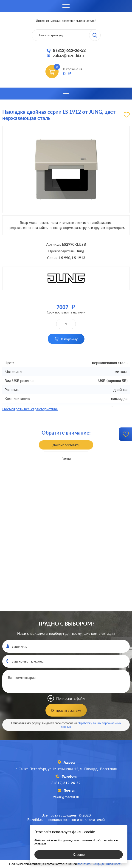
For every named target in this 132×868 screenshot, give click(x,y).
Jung (80, 251)
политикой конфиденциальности (100, 864)
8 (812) (66, 783)
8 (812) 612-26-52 (69, 50)
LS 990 (65, 258)
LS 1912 (79, 258)
